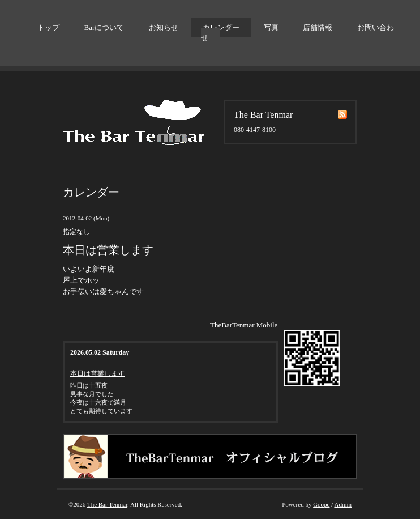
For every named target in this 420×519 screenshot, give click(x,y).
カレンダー (221, 27)
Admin (343, 504)
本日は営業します (97, 373)
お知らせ (164, 27)
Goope (321, 504)
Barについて (104, 27)
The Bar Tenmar (107, 504)
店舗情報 (318, 27)
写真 (271, 27)
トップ (48, 27)
